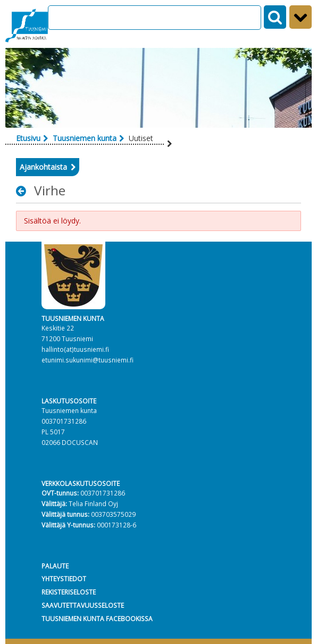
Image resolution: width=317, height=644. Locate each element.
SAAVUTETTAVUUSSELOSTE (83, 605)
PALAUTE (55, 566)
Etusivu (28, 138)
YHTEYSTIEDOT (64, 579)
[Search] (155, 18)
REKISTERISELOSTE (69, 592)
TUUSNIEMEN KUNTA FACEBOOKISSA (97, 618)
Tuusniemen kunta (85, 138)
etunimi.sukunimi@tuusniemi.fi (87, 360)
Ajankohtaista (43, 167)
